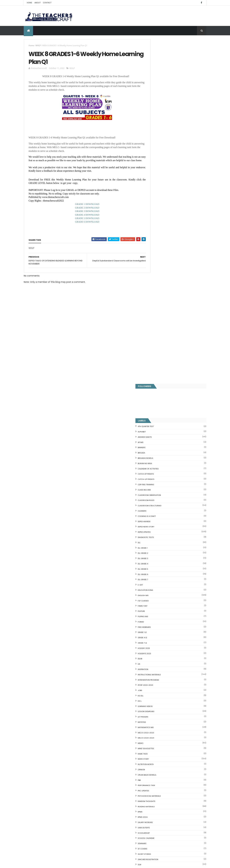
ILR (153, 320)
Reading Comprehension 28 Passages (168, 747)
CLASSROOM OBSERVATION (164, 151)
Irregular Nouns (156, 736)
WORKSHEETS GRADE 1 (161, 578)
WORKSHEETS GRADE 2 (162, 584)
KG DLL (155, 351)
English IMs (157, 251)
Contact (47, 3)
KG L (154, 357)
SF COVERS (157, 504)
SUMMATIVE (157, 536)
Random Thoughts (161, 457)
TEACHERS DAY (158, 547)
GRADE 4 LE (157, 293)
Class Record (158, 145)
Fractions (153, 729)
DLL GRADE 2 (157, 209)
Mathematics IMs (160, 383)
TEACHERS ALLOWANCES (162, 541)
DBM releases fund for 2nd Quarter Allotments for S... (177, 802)
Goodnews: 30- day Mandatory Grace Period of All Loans (175, 756)
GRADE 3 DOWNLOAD (84, 216)
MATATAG (156, 378)
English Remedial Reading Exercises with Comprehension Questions (169, 797)
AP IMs (155, 98)
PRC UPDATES (158, 446)
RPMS (154, 468)
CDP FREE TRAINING (160, 140)
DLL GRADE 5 (157, 225)
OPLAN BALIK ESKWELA (161, 430)
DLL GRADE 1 (157, 204)
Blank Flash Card (157, 725)
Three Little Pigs (156, 806)
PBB (153, 436)
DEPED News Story (160, 182)
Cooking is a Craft (161, 172)
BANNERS (156, 103)
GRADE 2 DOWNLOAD (84, 212)
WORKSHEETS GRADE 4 (162, 594)
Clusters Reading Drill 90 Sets (164, 771)
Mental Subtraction (158, 732)
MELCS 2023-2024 (160, 394)
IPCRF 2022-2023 (160, 341)
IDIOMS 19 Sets (156, 786)
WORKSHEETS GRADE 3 (162, 589)
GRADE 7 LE (157, 298)
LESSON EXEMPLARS (160, 367)
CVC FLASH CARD (157, 721)
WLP (154, 568)
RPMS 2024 (157, 473)
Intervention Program (163, 336)
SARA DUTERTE (158, 483)
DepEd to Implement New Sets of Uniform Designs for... (175, 762)
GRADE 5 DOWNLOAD (84, 223)
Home (29, 3)
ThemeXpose (41, 864)
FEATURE (156, 267)
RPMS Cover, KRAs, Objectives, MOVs (167, 810)
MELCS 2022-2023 (160, 388)
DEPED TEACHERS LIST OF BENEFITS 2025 (120, 830)
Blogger (177, 822)
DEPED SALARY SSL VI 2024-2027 (181, 646)
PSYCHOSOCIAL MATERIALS (163, 452)
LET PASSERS (157, 372)
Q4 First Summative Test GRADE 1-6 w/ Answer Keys (49, 705)
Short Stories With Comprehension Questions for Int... (177, 751)
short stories (159, 510)
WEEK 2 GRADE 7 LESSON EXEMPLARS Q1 (184, 659)
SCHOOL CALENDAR (160, 494)
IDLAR (154, 314)
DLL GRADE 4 (157, 219)
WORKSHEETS (158, 573)
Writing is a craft (160, 615)
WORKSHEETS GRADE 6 (162, 605)
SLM (154, 520)
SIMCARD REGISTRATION (162, 515)
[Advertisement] (84, 362)
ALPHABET (156, 87)
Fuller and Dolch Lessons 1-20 (164, 740)
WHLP (38, 46)
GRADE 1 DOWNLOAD (84, 209)
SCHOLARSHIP (158, 489)
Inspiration (157, 325)
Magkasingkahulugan (159, 767)
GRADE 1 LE (156, 288)
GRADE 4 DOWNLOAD (84, 219)
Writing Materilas (160, 621)
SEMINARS (156, 499)
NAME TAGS (157, 409)
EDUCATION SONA (160, 246)
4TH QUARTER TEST (160, 82)
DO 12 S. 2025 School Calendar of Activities (117, 815)
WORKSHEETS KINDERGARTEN (164, 610)
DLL (153, 198)
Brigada (156, 109)
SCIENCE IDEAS (155, 782)
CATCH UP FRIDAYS (160, 130)
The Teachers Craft (161, 679)
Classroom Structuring (164, 161)
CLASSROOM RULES (160, 156)
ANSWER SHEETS (159, 93)
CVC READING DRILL (158, 775)
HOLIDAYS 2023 (159, 309)
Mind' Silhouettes (160, 404)
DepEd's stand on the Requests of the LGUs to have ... (177, 744)
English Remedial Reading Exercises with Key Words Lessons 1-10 (175, 791)
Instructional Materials (163, 330)
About (38, 3)
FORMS (155, 277)
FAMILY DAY (157, 262)
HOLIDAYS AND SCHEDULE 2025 (116, 797)
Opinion (156, 425)
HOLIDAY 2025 (158, 304)
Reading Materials (160, 462)
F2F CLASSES (157, 256)
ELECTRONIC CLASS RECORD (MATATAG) (121, 843)
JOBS (154, 346)
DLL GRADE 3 (157, 214)
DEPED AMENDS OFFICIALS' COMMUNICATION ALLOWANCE (116, 782)
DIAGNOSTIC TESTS (160, 193)
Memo (155, 399)
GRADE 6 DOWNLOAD (84, 226)
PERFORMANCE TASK (161, 441)
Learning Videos (159, 362)
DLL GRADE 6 (157, 230)
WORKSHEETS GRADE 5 (162, 599)
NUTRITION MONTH (160, 420)
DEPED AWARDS (158, 177)
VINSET (155, 552)
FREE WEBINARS (158, 283)
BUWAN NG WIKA (159, 119)
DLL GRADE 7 (157, 235)
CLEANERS (156, 167)
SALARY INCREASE (159, 478)
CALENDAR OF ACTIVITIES (162, 124)
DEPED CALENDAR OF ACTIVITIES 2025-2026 (120, 764)
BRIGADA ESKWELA (160, 114)
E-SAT (154, 241)
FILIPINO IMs (157, 272)
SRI (153, 526)
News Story (158, 415)
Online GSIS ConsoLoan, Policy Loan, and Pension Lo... (176, 779)
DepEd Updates (158, 188)
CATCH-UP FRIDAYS (160, 135)
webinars (156, 557)
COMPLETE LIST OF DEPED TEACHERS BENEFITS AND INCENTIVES (182, 635)
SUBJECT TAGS (158, 531)
